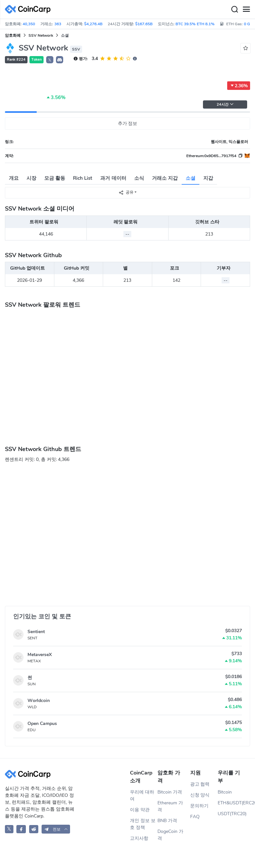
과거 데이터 (113, 178)
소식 (139, 178)
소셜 (191, 178)
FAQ (195, 817)
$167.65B (144, 24)
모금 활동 (55, 178)
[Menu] (246, 10)
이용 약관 (140, 810)
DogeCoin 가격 (170, 835)
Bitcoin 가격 (170, 792)
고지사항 (139, 838)
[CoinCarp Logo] (29, 9)
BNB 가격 (167, 821)
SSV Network (41, 35)
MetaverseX (40, 655)
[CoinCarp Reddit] (34, 829)
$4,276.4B (93, 24)
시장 (31, 178)
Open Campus (42, 723)
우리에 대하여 (142, 796)
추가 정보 (128, 124)
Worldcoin (39, 701)
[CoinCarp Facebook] (21, 829)
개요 (14, 178)
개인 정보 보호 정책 (143, 824)
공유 (126, 192)
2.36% (239, 86)
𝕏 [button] (50, 60)
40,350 (29, 24)
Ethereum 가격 (170, 806)
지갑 (208, 178)
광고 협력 (200, 784)
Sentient (36, 632)
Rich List (83, 178)
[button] (60, 60)
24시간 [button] (225, 104)
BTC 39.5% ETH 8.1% (195, 24)
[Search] (234, 10)
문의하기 (199, 806)
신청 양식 (200, 795)
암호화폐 (13, 35)
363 (58, 24)
